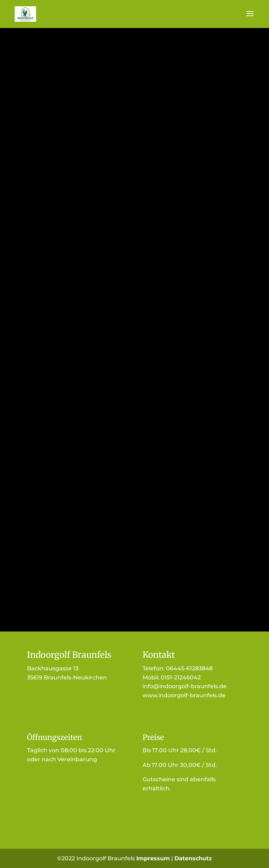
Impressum (153, 858)
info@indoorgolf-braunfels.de (185, 686)
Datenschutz (193, 858)
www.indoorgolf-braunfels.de (184, 695)
